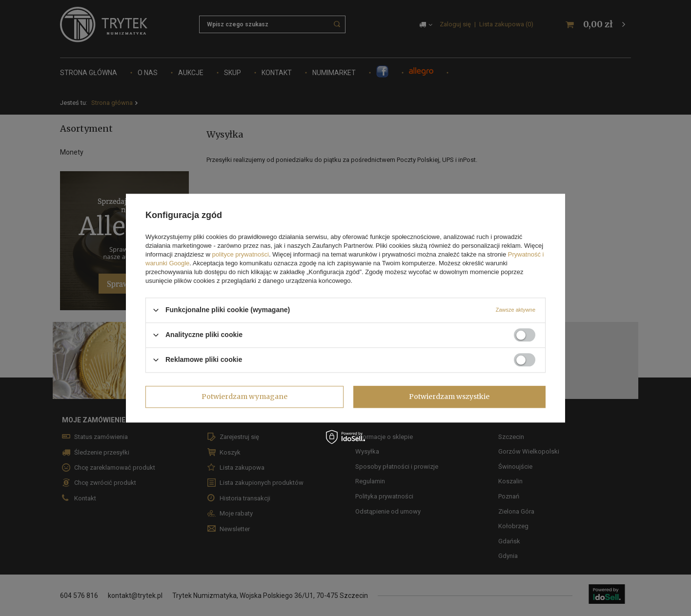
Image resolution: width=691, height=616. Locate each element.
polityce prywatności (241, 254)
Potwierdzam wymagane (244, 397)
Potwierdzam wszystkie (449, 397)
